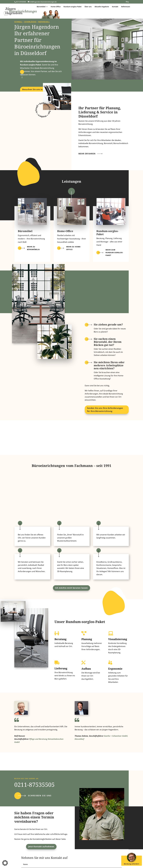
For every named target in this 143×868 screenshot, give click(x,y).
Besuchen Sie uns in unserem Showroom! (37, 91)
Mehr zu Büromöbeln (33, 248)
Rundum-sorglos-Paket (73, 7)
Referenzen (126, 7)
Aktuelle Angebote (102, 7)
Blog (127, 2)
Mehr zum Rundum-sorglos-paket (114, 253)
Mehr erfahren (87, 154)
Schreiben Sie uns (40, 796)
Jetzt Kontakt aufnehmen (41, 847)
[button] (5, 863)
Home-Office (56, 7)
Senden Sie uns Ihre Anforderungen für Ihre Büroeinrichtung (105, 410)
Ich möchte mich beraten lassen (71, 588)
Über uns (88, 7)
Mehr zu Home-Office (74, 248)
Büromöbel (41, 7)
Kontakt (115, 7)
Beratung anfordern (132, 860)
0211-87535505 (34, 785)
